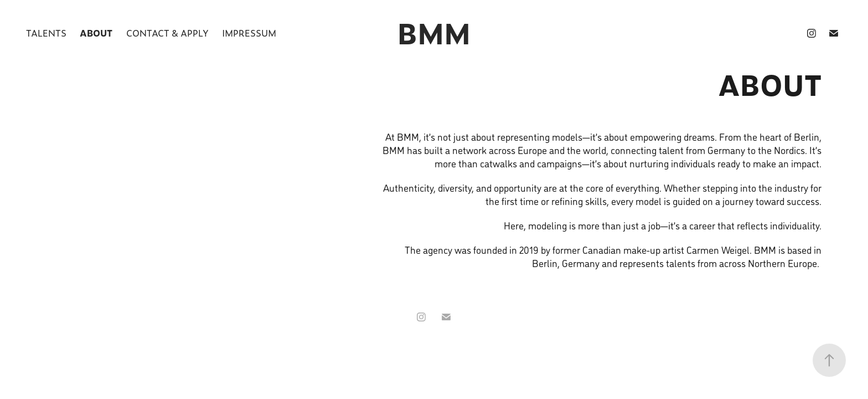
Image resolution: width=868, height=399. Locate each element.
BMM (434, 33)
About (96, 33)
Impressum (249, 33)
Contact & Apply (167, 33)
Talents (46, 33)
